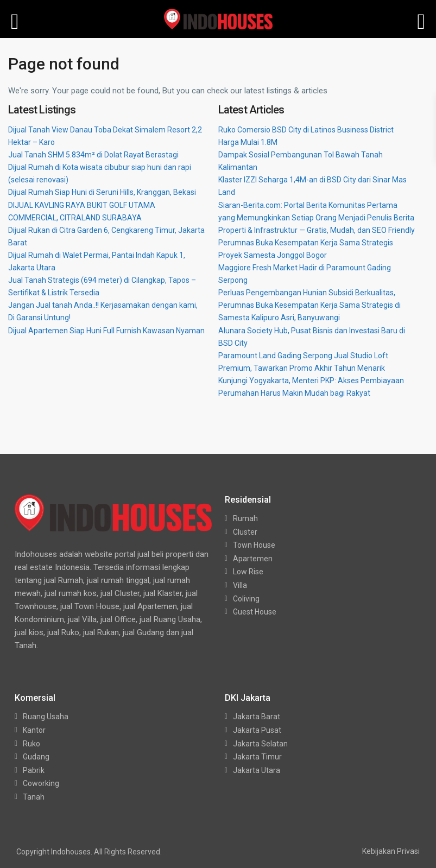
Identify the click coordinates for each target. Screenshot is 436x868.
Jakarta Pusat (257, 730)
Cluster (245, 532)
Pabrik (34, 770)
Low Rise (248, 572)
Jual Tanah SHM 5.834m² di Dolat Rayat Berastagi (93, 155)
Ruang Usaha (46, 717)
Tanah (34, 797)
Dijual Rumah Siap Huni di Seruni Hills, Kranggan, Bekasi (102, 192)
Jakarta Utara (257, 770)
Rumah (245, 518)
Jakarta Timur (257, 757)
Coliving (246, 599)
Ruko (31, 744)
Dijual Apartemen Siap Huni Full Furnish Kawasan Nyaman (106, 331)
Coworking (41, 783)
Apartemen (253, 559)
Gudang (36, 757)
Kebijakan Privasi (391, 851)
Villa (240, 585)
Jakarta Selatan (260, 744)
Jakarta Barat (257, 717)
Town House (254, 545)
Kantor (34, 730)
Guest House (255, 612)
